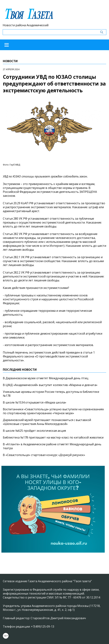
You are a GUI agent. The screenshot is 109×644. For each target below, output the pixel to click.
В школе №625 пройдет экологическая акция (34, 431)
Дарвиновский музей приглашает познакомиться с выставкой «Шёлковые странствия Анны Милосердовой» (47, 422)
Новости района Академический (26, 25)
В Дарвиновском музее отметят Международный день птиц (46, 378)
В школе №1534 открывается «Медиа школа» (35, 402)
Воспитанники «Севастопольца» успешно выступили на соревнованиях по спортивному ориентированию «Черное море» (53, 411)
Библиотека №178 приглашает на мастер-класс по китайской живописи (53, 437)
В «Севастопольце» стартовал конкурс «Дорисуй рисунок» (44, 455)
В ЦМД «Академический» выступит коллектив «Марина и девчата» (50, 385)
